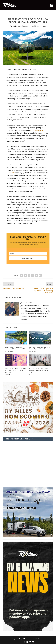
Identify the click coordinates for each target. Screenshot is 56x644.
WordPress (41, 639)
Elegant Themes (24, 639)
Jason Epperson (23, 26)
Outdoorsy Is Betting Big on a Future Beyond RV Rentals (39, 348)
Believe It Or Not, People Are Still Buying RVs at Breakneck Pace (39, 370)
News (44, 26)
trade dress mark (37, 130)
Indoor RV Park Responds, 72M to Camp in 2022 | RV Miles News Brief (15, 370)
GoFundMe (11, 173)
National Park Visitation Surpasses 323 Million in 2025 (15, 348)
